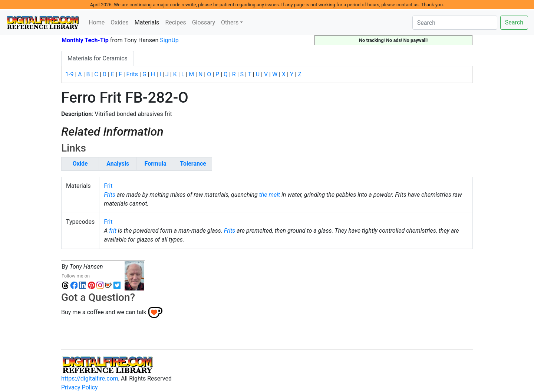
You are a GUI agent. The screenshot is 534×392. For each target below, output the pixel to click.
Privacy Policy (80, 387)
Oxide (80, 164)
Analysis (118, 164)
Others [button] (230, 22)
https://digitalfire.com (90, 378)
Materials (149, 22)
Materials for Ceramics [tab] (98, 58)
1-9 (69, 74)
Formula (156, 164)
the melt (270, 195)
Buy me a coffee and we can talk (104, 312)
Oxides (120, 22)
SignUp (169, 40)
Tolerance (193, 164)
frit (113, 231)
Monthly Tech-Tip (85, 40)
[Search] (455, 23)
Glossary (204, 22)
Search (514, 22)
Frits (132, 74)
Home (97, 22)
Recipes (175, 22)
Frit (108, 186)
